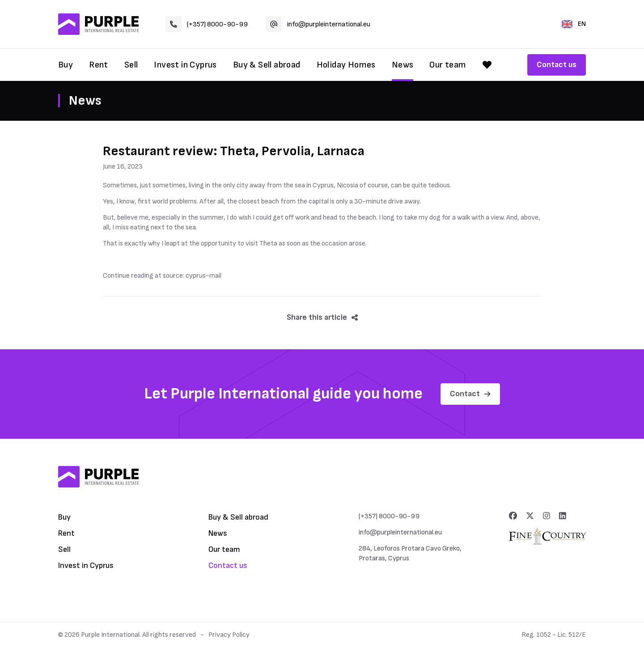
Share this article (322, 317)
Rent (99, 65)
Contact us (557, 65)
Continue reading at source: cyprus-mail (162, 276)
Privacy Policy (229, 635)
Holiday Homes (346, 65)
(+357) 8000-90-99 (207, 24)
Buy (66, 65)
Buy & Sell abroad (267, 65)
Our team (448, 65)
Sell (131, 65)
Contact (470, 394)
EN (574, 24)
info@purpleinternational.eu (318, 24)
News (403, 65)
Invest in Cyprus (185, 65)
